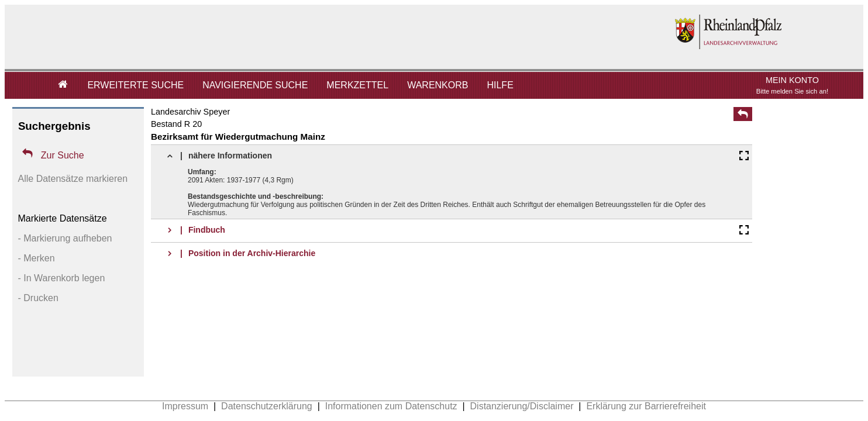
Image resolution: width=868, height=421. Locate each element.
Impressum (185, 406)
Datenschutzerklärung (267, 406)
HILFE (500, 85)
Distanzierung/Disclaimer (522, 406)
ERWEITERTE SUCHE (135, 85)
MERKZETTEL (357, 85)
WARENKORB (438, 85)
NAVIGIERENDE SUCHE (255, 85)
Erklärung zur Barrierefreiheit (646, 406)
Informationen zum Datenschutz (391, 406)
